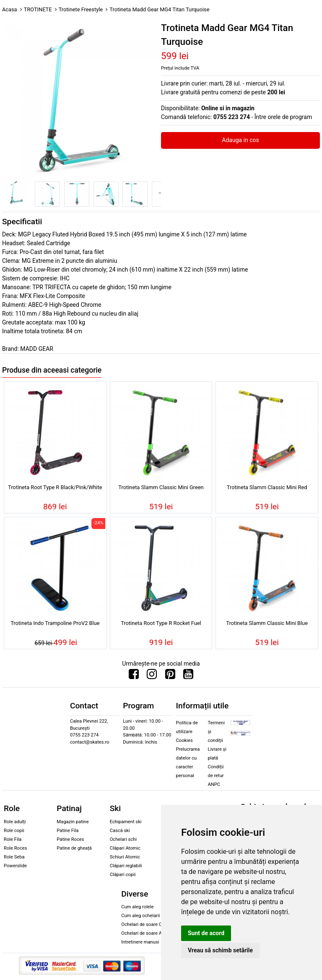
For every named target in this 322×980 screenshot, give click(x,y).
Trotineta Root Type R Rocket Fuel (161, 623)
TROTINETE (38, 9)
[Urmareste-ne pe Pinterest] (170, 676)
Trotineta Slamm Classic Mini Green (161, 487)
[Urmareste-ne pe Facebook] (134, 676)
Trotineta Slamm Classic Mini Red (267, 487)
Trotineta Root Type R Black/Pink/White (55, 487)
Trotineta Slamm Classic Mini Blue (267, 623)
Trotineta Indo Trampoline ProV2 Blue (55, 623)
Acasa (10, 9)
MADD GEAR (37, 349)
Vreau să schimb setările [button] (220, 950)
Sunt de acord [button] (206, 933)
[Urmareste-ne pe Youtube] (188, 676)
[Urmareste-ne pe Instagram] (152, 676)
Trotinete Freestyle (81, 9)
